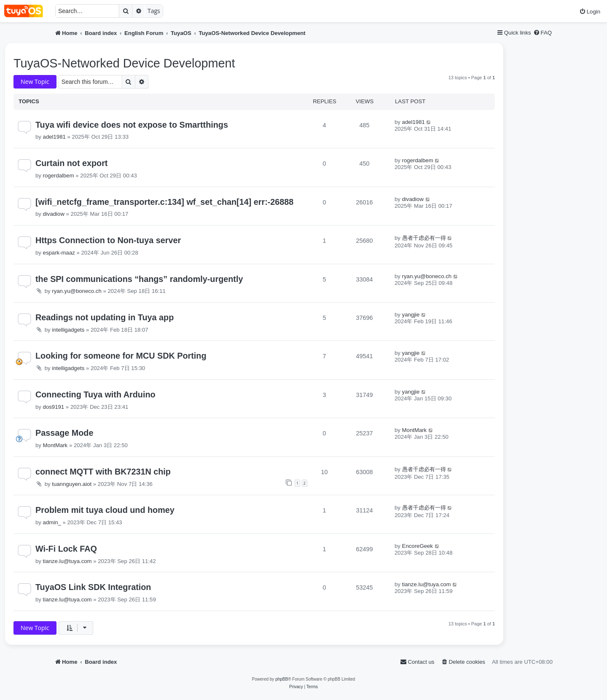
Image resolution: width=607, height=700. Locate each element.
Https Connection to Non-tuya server (108, 240)
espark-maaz (59, 253)
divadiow (54, 214)
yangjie (411, 315)
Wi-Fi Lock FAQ (66, 549)
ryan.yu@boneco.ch (77, 291)
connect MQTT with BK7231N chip (103, 472)
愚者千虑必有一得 (424, 238)
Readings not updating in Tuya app (105, 317)
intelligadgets (68, 330)
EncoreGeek (418, 546)
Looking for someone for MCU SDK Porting (121, 356)
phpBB (282, 679)
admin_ (52, 522)
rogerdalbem (59, 176)
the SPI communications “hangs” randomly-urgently (139, 279)
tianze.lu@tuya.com (67, 561)
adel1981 (54, 137)
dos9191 (54, 407)
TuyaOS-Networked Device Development (124, 63)
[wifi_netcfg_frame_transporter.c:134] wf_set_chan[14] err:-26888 (164, 202)
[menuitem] (590, 12)
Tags (154, 11)
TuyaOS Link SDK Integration (93, 587)
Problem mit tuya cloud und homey (105, 510)
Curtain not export (71, 163)
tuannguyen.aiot (72, 484)
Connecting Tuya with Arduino (95, 394)
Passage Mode (64, 433)
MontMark (55, 445)
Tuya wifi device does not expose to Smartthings (132, 125)
